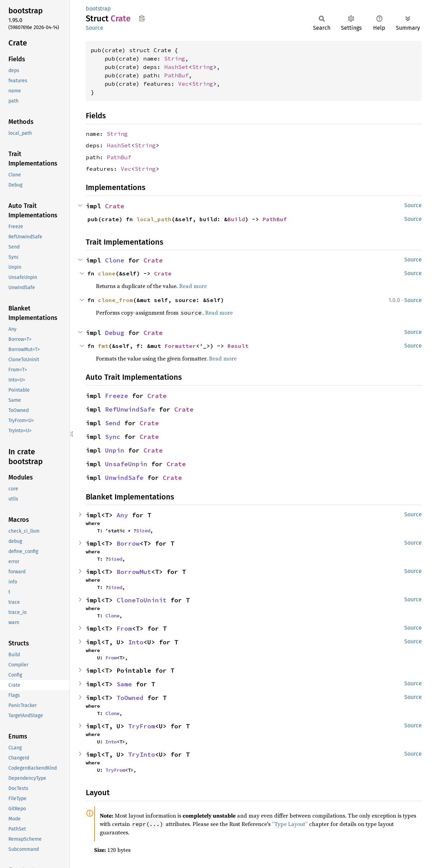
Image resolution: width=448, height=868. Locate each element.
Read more (193, 286)
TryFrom (142, 726)
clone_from (115, 300)
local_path (154, 219)
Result (238, 346)
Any (122, 515)
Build (236, 219)
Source (94, 28)
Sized (143, 531)
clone (107, 273)
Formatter (180, 346)
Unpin (115, 450)
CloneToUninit (142, 600)
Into (136, 642)
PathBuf (176, 75)
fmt (103, 346)
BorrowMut (134, 572)
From (124, 628)
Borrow (128, 543)
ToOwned (130, 698)
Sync (113, 437)
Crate (115, 206)
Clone (115, 260)
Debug (115, 333)
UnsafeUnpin (126, 464)
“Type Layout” (290, 824)
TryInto (142, 754)
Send (113, 423)
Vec (183, 84)
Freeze (117, 396)
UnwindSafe (124, 478)
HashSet (176, 67)
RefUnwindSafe (130, 409)
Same (124, 684)
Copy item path (142, 18)
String (175, 58)
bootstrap (98, 9)
